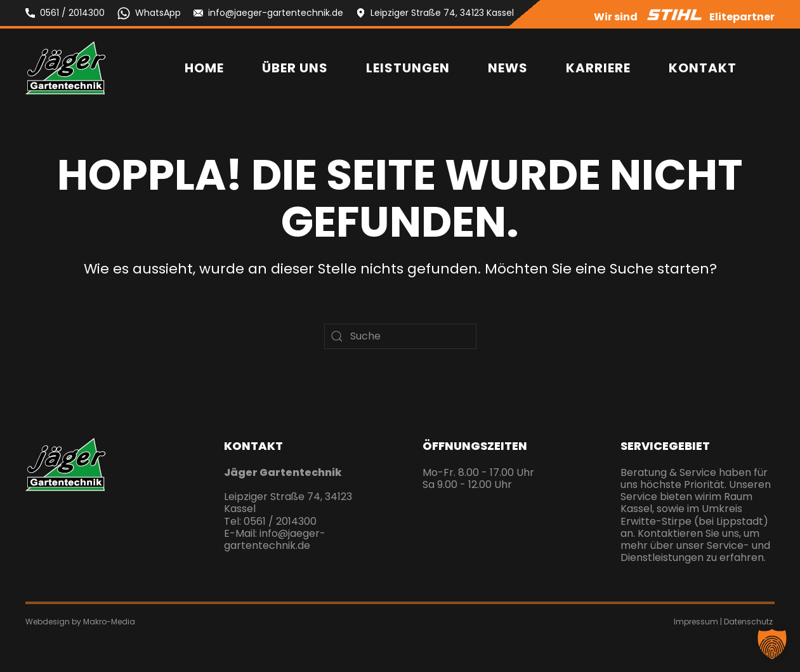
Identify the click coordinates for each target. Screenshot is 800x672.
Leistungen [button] (408, 68)
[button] (772, 644)
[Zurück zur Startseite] (66, 68)
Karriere (598, 68)
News (508, 68)
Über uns (295, 68)
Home (204, 68)
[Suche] (400, 336)
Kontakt (703, 68)
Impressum (696, 622)
